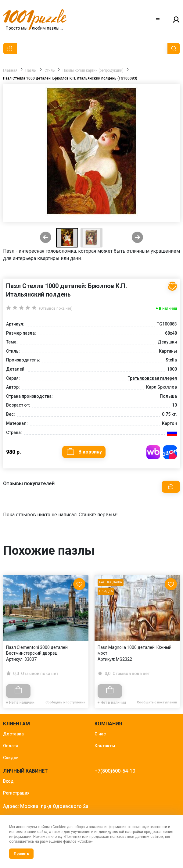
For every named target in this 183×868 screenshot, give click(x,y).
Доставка (13, 734)
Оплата (11, 746)
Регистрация (16, 793)
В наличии (168, 308)
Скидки (11, 758)
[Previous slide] (46, 238)
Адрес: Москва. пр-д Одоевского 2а (46, 806)
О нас (100, 734)
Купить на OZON (170, 452)
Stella (171, 360)
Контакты (105, 746)
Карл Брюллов (161, 387)
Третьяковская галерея (152, 378)
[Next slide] (137, 238)
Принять (21, 854)
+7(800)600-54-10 (115, 771)
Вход (8, 781)
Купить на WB (153, 452)
